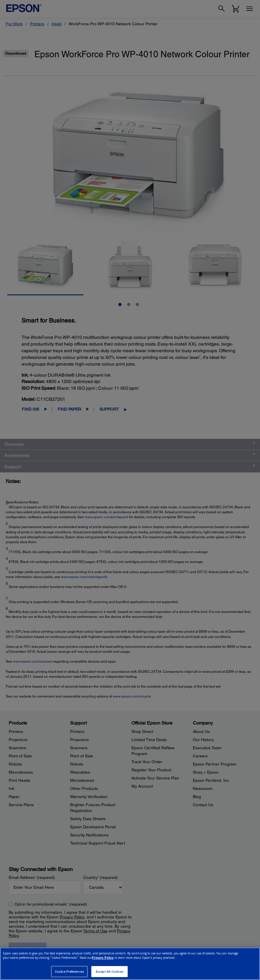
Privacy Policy (103, 958)
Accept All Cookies (110, 972)
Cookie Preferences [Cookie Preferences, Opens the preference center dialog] (70, 972)
